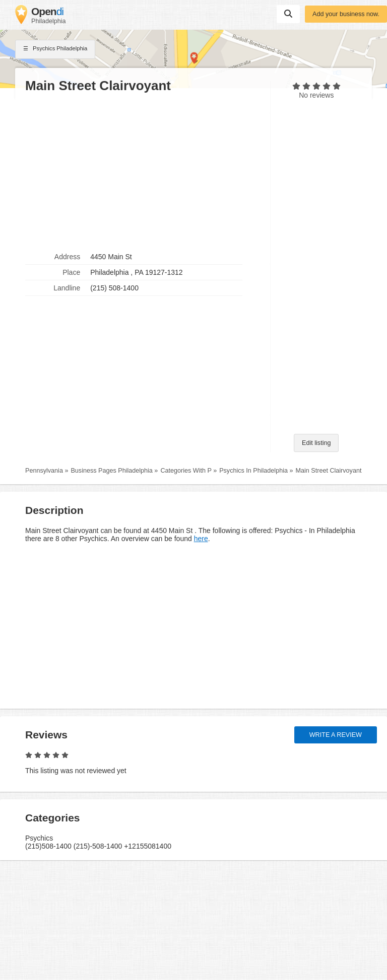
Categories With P (186, 471)
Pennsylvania (44, 471)
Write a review (336, 735)
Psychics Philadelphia (55, 49)
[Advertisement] (143, 172)
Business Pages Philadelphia (111, 471)
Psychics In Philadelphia (253, 471)
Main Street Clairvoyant (329, 471)
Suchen (288, 14)
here (201, 539)
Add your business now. (346, 14)
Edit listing (316, 443)
